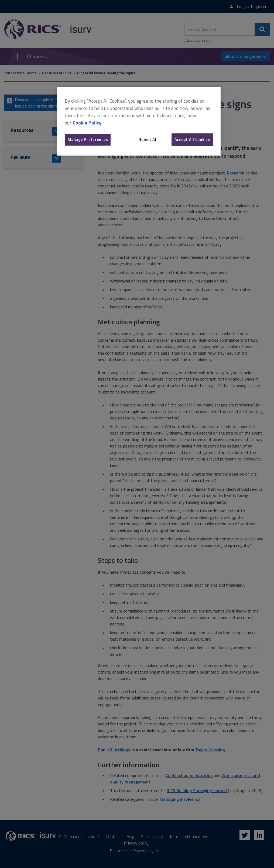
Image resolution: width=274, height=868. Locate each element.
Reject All (148, 139)
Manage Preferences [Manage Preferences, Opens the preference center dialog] (88, 139)
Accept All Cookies (192, 139)
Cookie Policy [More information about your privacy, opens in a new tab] (87, 123)
